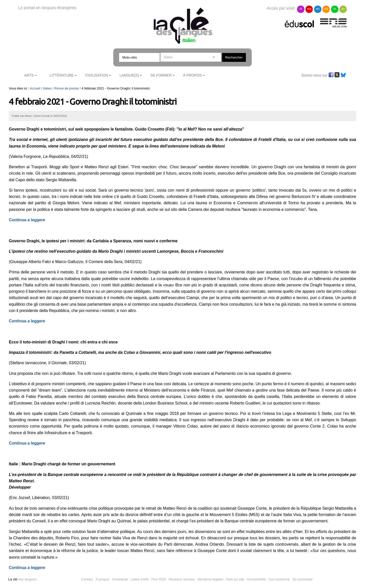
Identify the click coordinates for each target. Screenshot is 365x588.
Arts (29, 75)
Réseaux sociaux (182, 579)
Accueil (35, 88)
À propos (102, 579)
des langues (22, 579)
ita (335, 9)
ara (318, 9)
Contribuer (120, 579)
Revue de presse (67, 88)
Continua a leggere (27, 321)
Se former (161, 75)
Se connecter (303, 579)
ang (309, 9)
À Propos (192, 75)
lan (343, 9)
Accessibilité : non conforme (268, 579)
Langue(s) (129, 75)
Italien (47, 88)
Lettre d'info (140, 579)
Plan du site (235, 579)
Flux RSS (159, 579)
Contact (87, 579)
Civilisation (97, 75)
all (301, 9)
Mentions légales (211, 579)
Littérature (62, 75)
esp (326, 9)
